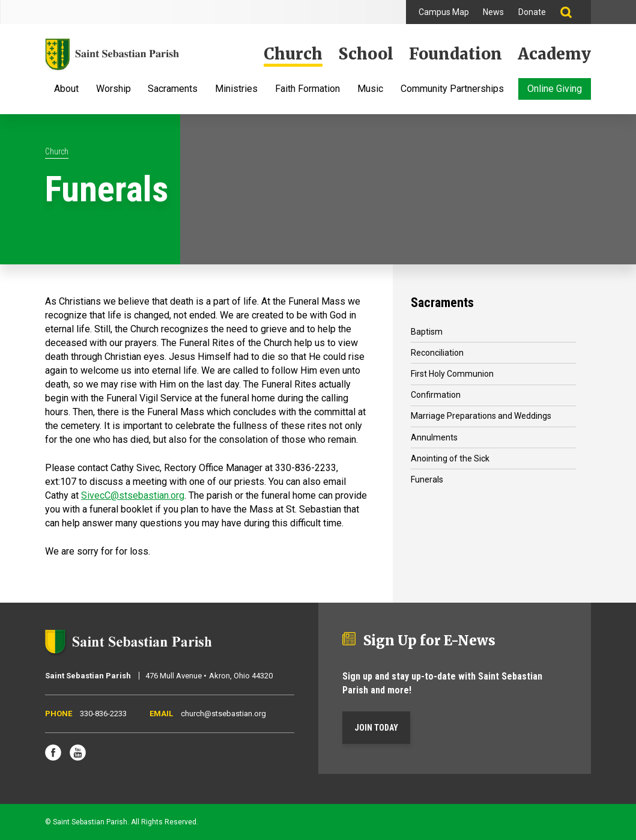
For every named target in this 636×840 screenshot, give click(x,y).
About (66, 89)
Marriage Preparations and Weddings (481, 416)
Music (370, 89)
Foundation (456, 54)
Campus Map (444, 12)
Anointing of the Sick (450, 458)
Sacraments (173, 89)
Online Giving (555, 89)
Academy (554, 54)
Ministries (236, 89)
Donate (532, 12)
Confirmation (436, 395)
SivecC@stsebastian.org (133, 495)
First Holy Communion (452, 374)
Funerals (427, 479)
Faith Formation (307, 89)
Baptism (427, 332)
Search (572, 12)
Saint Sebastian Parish (170, 642)
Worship (114, 89)
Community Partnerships (452, 89)
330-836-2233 (103, 714)
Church (293, 54)
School (366, 54)
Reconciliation (437, 353)
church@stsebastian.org (223, 714)
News (493, 12)
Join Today (376, 728)
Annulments (434, 437)
